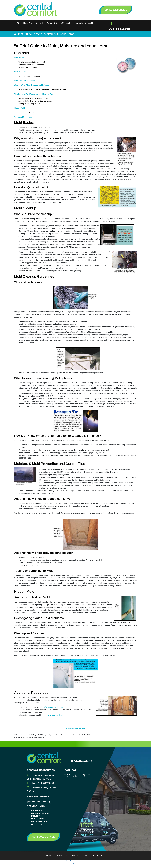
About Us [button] (52, 23)
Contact (77, 855)
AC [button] (18, 23)
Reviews (79, 23)
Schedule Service (44, 837)
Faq (88, 855)
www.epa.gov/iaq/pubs (57, 715)
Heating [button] (28, 23)
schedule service (116, 10)
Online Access (70, 861)
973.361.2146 (119, 29)
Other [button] (40, 23)
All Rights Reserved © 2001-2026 (83, 861)
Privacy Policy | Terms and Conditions (75, 863)
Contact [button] (66, 23)
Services (63, 855)
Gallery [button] (90, 23)
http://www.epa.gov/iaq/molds (53, 707)
